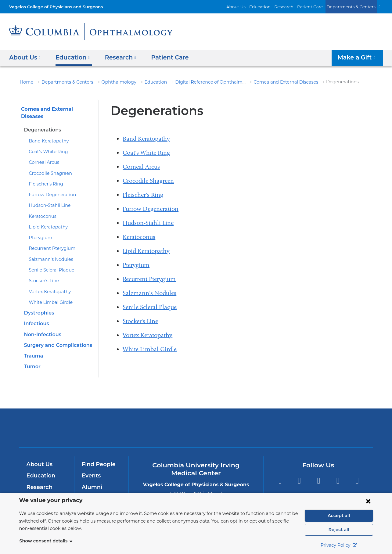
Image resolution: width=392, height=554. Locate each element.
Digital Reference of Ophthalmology (194, 82)
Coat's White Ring (47, 145)
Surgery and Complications (56, 338)
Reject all (339, 530)
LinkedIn (338, 474)
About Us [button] (25, 57)
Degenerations (41, 123)
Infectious (36, 317)
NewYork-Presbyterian (196, 425)
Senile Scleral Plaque (50, 263)
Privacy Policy (339, 545)
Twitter (299, 474)
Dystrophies (38, 306)
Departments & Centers (354, 7)
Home (26, 82)
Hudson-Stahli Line (48, 198)
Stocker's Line (43, 274)
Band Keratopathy (47, 134)
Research (293, 7)
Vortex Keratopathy (48, 285)
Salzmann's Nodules (49, 252)
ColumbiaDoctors (284, 421)
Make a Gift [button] (359, 57)
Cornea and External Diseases (266, 82)
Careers (92, 492)
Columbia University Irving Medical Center (113, 421)
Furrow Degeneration (50, 188)
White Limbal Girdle (48, 295)
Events (91, 469)
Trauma (33, 349)
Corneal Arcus (43, 155)
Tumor (32, 360)
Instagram (357, 474)
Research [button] (116, 57)
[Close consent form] (368, 501)
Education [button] (70, 57)
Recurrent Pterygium (49, 241)
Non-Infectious (41, 327)
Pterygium (39, 231)
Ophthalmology (108, 82)
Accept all (339, 516)
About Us (249, 7)
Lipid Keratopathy (46, 220)
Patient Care (317, 7)
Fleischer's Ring (45, 177)
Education (271, 7)
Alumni (91, 480)
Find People (97, 457)
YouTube (319, 474)
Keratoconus (41, 209)
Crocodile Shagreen (48, 166)
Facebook (280, 474)
